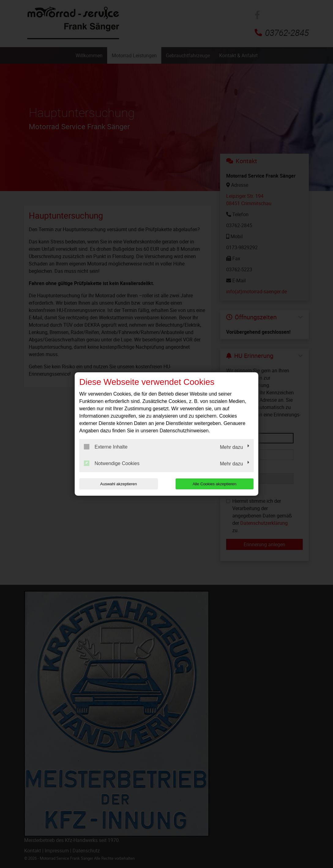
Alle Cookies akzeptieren (214, 484)
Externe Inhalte (106, 447)
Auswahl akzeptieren (118, 484)
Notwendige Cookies (112, 463)
